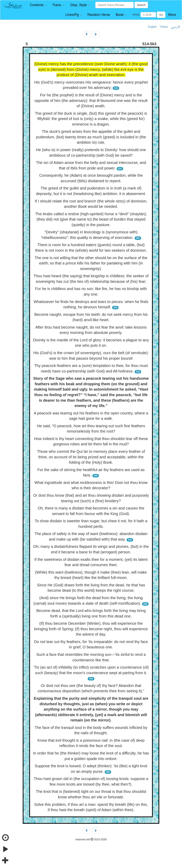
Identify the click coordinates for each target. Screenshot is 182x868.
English (152, 27)
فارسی (175, 27)
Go (161, 15)
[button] (38, 5)
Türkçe (164, 27)
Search (141, 5)
